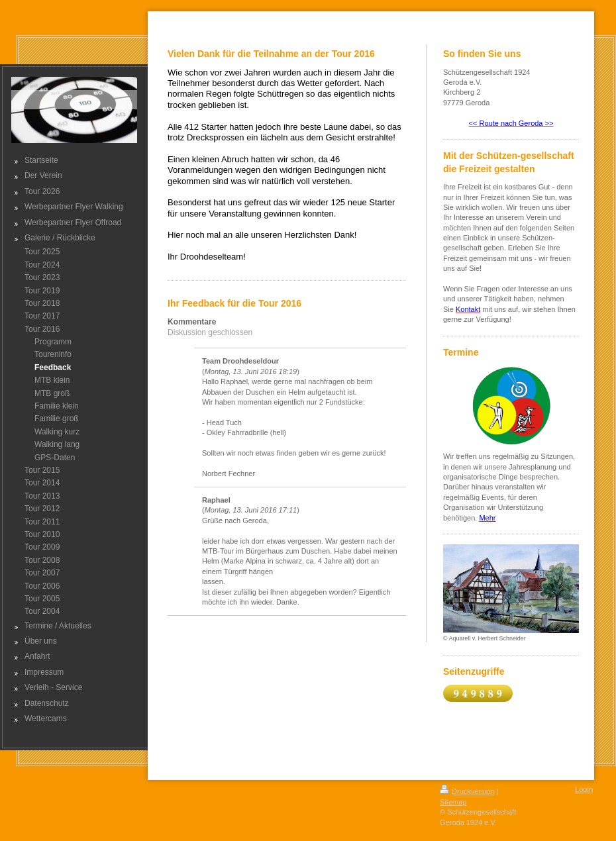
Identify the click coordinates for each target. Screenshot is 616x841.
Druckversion (467, 791)
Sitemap (453, 802)
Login (584, 789)
